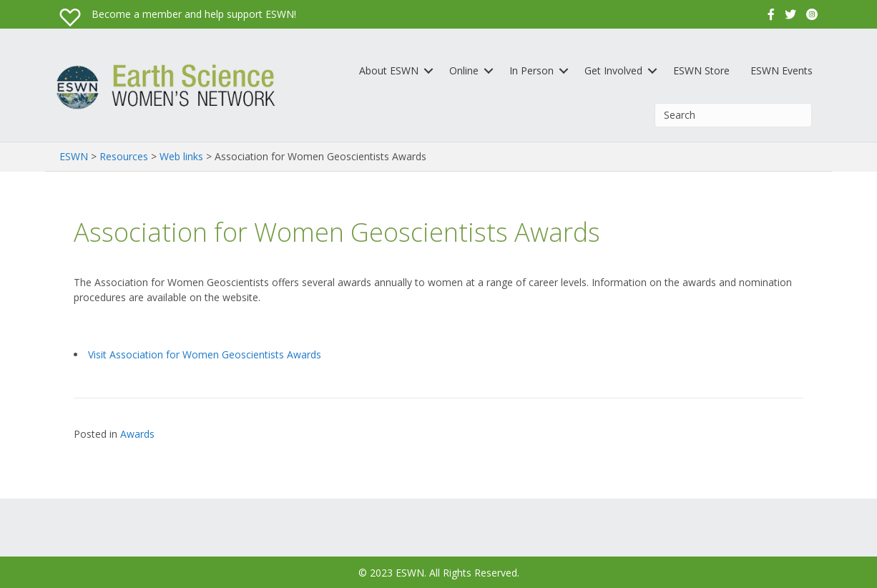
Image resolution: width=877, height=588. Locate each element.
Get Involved (613, 70)
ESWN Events (782, 70)
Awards (137, 434)
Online (464, 70)
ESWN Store (701, 70)
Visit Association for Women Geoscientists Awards (205, 354)
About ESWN (389, 70)
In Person (531, 70)
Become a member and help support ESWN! (194, 14)
